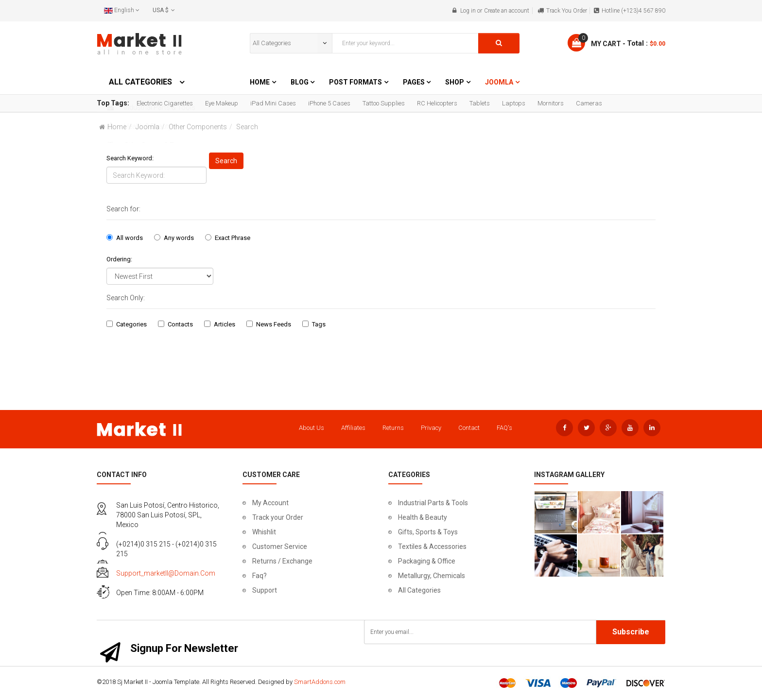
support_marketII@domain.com (166, 573)
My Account (270, 503)
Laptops (514, 103)
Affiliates (353, 428)
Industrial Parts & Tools (433, 503)
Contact (469, 428)
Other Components (198, 127)
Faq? (260, 576)
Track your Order (278, 517)
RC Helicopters (437, 103)
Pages (415, 82)
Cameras (589, 103)
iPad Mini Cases (273, 103)
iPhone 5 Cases (329, 103)
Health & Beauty (423, 517)
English (122, 10)
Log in (468, 11)
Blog (300, 82)
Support (265, 590)
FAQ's (504, 428)
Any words (179, 238)
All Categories (419, 590)
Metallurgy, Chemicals (432, 576)
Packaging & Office (427, 561)
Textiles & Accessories (432, 546)
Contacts (180, 324)
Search (226, 161)
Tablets (480, 103)
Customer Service (280, 546)
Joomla (499, 82)
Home (260, 82)
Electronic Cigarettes (165, 103)
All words (130, 238)
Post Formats (355, 82)
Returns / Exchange (282, 561)
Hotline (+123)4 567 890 (633, 11)
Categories (131, 324)
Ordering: (119, 259)
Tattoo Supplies (384, 103)
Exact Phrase (233, 238)
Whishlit (264, 532)
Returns (393, 428)
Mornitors (551, 103)
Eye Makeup (222, 103)
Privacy (431, 428)
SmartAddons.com (320, 682)
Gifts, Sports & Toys (428, 532)
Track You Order (567, 11)
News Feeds (274, 324)
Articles (225, 324)
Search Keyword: (130, 158)
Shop (455, 82)
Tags (319, 324)
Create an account (507, 11)
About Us (312, 428)
